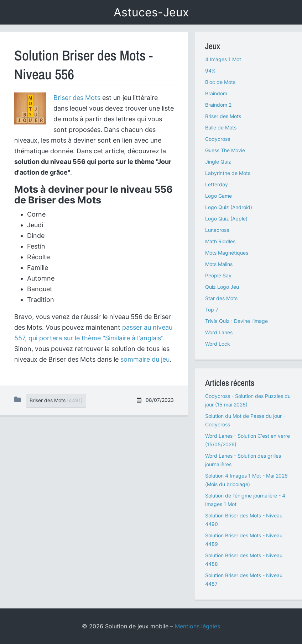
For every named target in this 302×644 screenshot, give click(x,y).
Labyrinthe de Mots (228, 173)
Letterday (217, 184)
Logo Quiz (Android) (229, 207)
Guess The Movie (225, 150)
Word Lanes (219, 332)
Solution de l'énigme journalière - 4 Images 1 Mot (245, 500)
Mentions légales (197, 626)
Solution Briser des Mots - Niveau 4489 (244, 540)
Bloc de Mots (220, 82)
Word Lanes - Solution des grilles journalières (243, 460)
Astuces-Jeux (151, 12)
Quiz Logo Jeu (222, 287)
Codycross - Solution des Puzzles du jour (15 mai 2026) (248, 400)
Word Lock (218, 344)
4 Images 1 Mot (223, 59)
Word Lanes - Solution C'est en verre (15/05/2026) (248, 440)
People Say (218, 275)
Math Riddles (220, 241)
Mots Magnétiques (227, 253)
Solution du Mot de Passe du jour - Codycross (245, 420)
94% (210, 71)
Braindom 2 (218, 105)
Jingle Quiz (218, 162)
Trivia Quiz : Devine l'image (236, 321)
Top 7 (212, 310)
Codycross (218, 139)
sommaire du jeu (145, 359)
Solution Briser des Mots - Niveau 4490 (244, 520)
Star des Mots (221, 298)
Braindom (216, 93)
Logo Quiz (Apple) (226, 219)
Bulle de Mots (221, 127)
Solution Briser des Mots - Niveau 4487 (244, 579)
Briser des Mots (77, 98)
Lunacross (217, 230)
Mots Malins (219, 264)
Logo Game (218, 196)
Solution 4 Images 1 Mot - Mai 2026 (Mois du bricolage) (246, 480)
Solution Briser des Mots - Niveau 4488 (244, 560)
